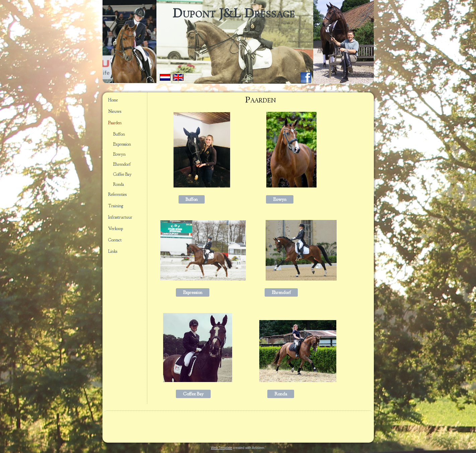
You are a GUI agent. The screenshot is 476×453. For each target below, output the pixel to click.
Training (116, 206)
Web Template (222, 448)
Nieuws (115, 111)
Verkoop (116, 229)
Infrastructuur (120, 217)
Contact (115, 240)
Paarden (115, 123)
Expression (122, 144)
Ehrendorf (122, 164)
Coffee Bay (122, 174)
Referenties (117, 195)
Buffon (119, 134)
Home (113, 100)
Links (113, 251)
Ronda (119, 184)
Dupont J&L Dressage (234, 14)
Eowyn (119, 154)
